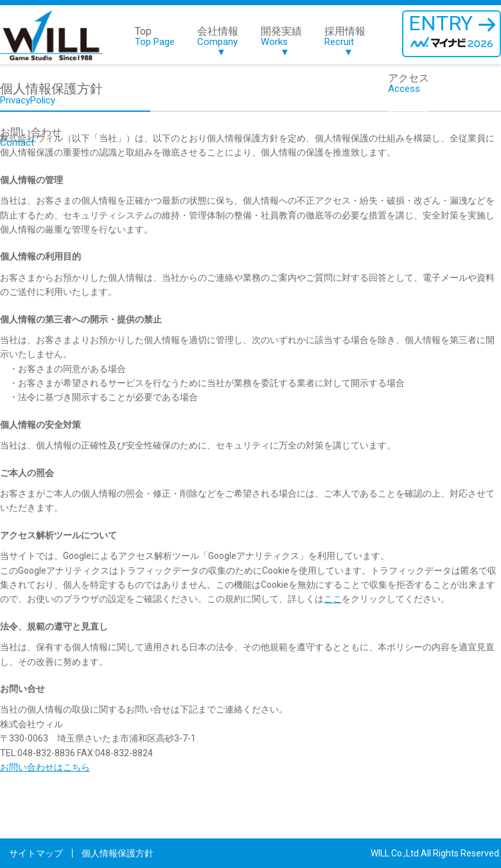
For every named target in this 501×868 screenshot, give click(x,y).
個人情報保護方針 (118, 853)
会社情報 (218, 42)
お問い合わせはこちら (45, 767)
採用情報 (345, 42)
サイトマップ (36, 853)
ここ (333, 599)
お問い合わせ (31, 138)
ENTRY (452, 31)
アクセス (409, 84)
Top (155, 37)
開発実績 (281, 42)
